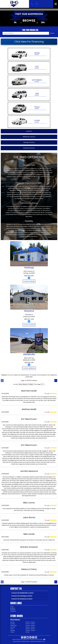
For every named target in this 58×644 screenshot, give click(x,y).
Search (52, 33)
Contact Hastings (29, 281)
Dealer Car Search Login (17, 639)
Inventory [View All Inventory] (29, 131)
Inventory (13, 608)
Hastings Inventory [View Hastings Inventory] (29, 142)
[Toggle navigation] (56, 4)
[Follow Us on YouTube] (28, 637)
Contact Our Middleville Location (22, 593)
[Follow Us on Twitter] (25, 637)
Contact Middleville (29, 368)
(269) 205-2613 (29, 363)
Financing (13, 610)
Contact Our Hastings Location (22, 596)
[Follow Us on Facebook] (22, 637)
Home (12, 607)
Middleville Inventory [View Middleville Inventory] (29, 137)
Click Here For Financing (29, 42)
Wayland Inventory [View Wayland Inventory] (29, 148)
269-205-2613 (42, 641)
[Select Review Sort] (26, 384)
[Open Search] (26, 33)
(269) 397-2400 (29, 319)
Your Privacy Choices (40, 639)
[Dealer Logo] (14, 4)
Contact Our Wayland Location (22, 599)
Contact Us (13, 611)
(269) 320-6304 (29, 276)
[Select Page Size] (43, 384)
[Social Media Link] (33, 637)
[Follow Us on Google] (30, 637)
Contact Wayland (29, 325)
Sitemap (32, 639)
